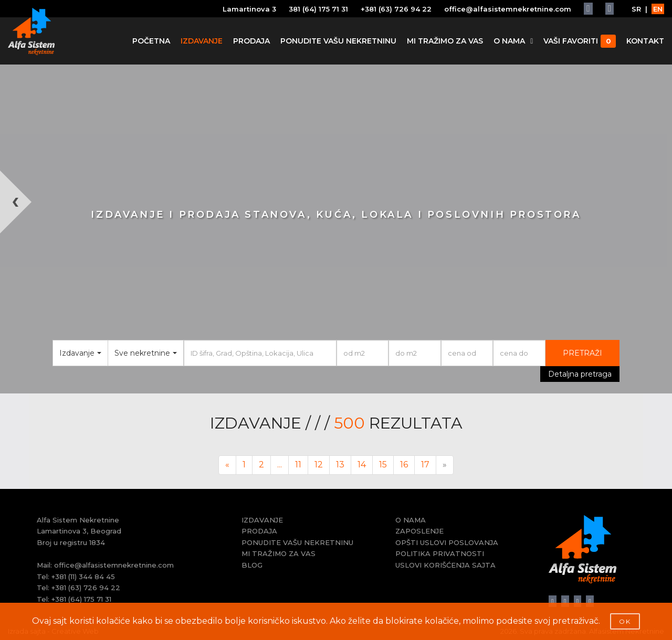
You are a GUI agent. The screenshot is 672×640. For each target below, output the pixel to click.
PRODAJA (251, 41)
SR (636, 9)
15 (383, 465)
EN (658, 9)
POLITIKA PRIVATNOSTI (440, 553)
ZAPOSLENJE (419, 531)
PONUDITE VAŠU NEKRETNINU (338, 41)
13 (340, 465)
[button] (17, 282)
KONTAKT (645, 41)
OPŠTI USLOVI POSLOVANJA (447, 542)
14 (362, 465)
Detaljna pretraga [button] (580, 374)
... (280, 465)
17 (425, 465)
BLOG (252, 565)
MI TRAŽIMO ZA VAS (445, 41)
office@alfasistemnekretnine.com (508, 9)
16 (404, 465)
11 (298, 465)
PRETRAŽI (582, 353)
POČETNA (151, 41)
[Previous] (227, 465)
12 (319, 465)
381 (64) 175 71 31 (318, 9)
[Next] (445, 465)
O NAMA (513, 41)
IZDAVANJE (202, 41)
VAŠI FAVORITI (580, 41)
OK (625, 621)
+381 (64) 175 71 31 (81, 599)
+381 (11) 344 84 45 (83, 577)
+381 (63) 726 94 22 (396, 9)
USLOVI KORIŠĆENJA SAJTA (445, 565)
